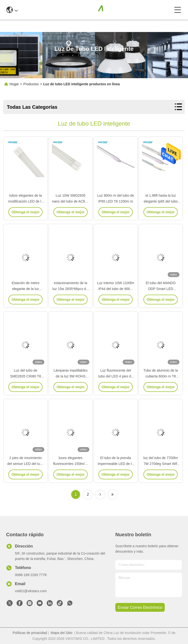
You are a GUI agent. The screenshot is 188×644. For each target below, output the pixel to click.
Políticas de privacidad (30, 633)
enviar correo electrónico (140, 607)
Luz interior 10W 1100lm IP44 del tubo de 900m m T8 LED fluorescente (116, 289)
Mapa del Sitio (62, 633)
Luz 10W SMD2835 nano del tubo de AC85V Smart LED (70, 201)
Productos (31, 84)
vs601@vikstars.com (31, 591)
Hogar (14, 84)
